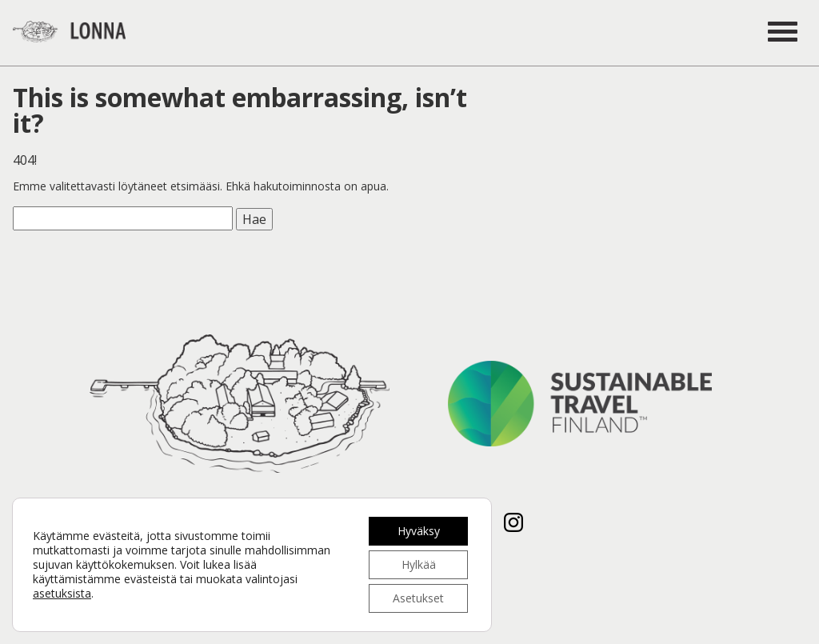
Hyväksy (419, 531)
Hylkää (419, 564)
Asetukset (418, 598)
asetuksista (62, 594)
